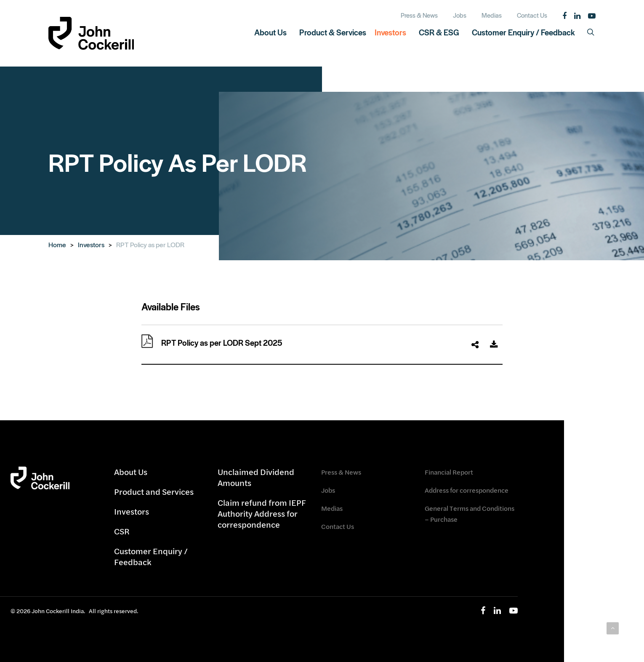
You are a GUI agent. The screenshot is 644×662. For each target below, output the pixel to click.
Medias (332, 508)
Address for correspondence (467, 490)
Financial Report (449, 472)
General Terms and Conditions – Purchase (470, 514)
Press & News (341, 472)
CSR (122, 531)
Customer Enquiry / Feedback (151, 557)
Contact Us (338, 526)
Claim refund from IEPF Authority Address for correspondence (262, 514)
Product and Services (154, 492)
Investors (91, 244)
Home (57, 244)
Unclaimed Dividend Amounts (256, 478)
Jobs (328, 490)
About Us (131, 472)
